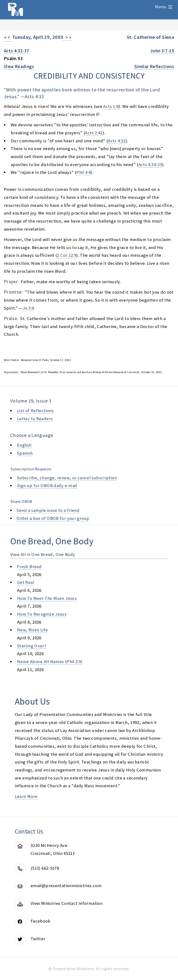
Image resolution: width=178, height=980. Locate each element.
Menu (161, 7)
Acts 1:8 (111, 106)
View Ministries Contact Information (67, 903)
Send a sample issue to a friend (48, 510)
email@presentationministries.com (66, 886)
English (24, 445)
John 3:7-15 (162, 51)
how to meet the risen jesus (47, 598)
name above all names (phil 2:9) (50, 662)
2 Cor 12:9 (67, 255)
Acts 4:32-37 (17, 51)
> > (67, 37)
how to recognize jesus (42, 614)
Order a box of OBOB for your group (53, 518)
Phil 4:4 (83, 172)
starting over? (32, 646)
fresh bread (29, 566)
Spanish (25, 453)
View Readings (19, 67)
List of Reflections (35, 411)
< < (8, 37)
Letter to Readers (35, 419)
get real (26, 582)
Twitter (38, 939)
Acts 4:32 (117, 141)
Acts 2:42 (94, 133)
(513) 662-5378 (45, 868)
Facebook (40, 921)
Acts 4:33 (34, 96)
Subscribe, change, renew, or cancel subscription (67, 478)
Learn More (26, 796)
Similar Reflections (154, 67)
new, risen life (33, 630)
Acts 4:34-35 (150, 165)
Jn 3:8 (28, 308)
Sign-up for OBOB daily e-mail (47, 486)
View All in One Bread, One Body (43, 554)
